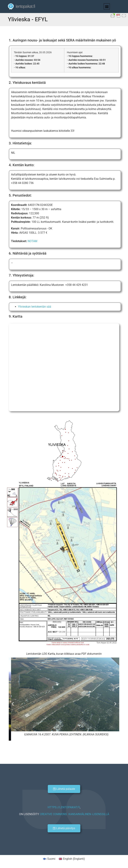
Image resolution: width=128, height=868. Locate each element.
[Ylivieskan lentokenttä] (64, 367)
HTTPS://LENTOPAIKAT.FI (64, 807)
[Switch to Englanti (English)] (72, 859)
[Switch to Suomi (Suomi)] (49, 859)
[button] (107, 6)
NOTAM (32, 241)
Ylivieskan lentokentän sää (35, 307)
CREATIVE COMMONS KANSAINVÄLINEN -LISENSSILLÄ (74, 814)
